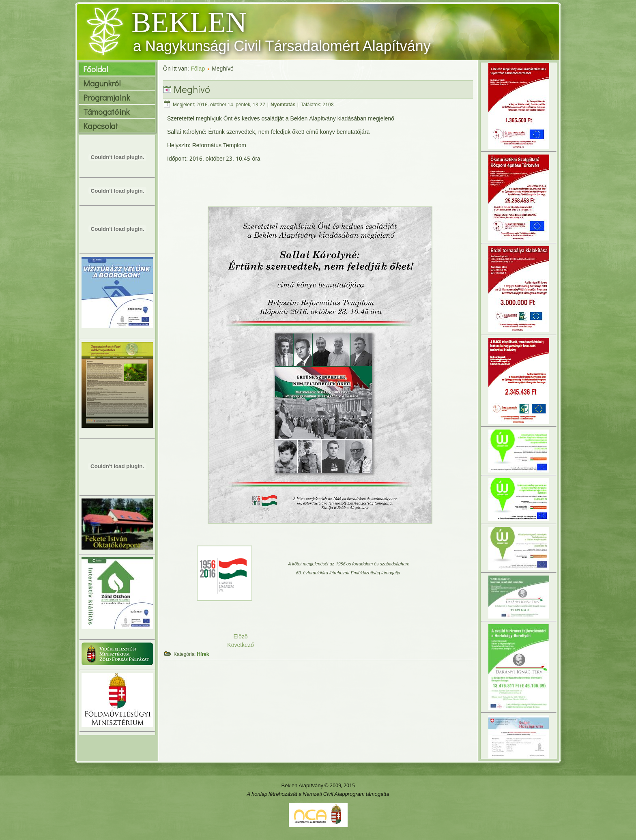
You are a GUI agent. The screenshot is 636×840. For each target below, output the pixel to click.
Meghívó (192, 89)
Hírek (203, 655)
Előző (240, 637)
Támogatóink (106, 112)
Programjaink (106, 97)
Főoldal (96, 69)
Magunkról (102, 83)
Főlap (198, 69)
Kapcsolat (101, 126)
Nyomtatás (283, 105)
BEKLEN (189, 22)
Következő (240, 645)
